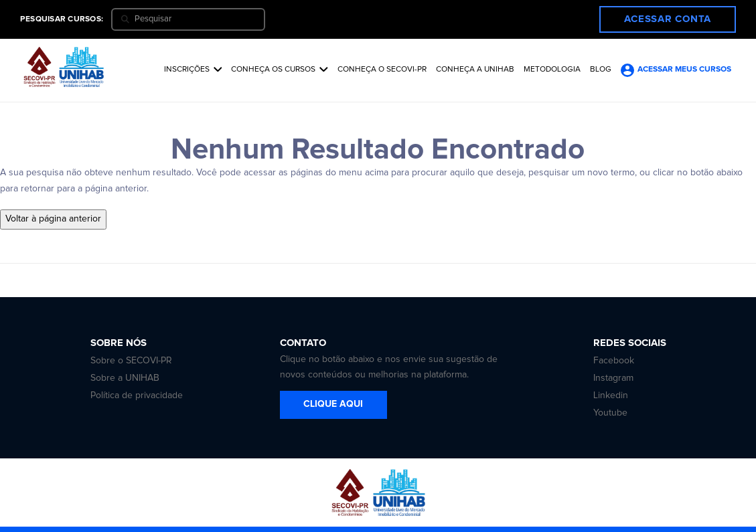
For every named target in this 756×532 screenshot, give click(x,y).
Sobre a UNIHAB (125, 378)
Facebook (614, 361)
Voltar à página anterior (53, 219)
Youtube (610, 413)
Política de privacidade (137, 395)
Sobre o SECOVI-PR (131, 361)
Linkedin (611, 395)
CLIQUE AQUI (333, 404)
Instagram (613, 378)
